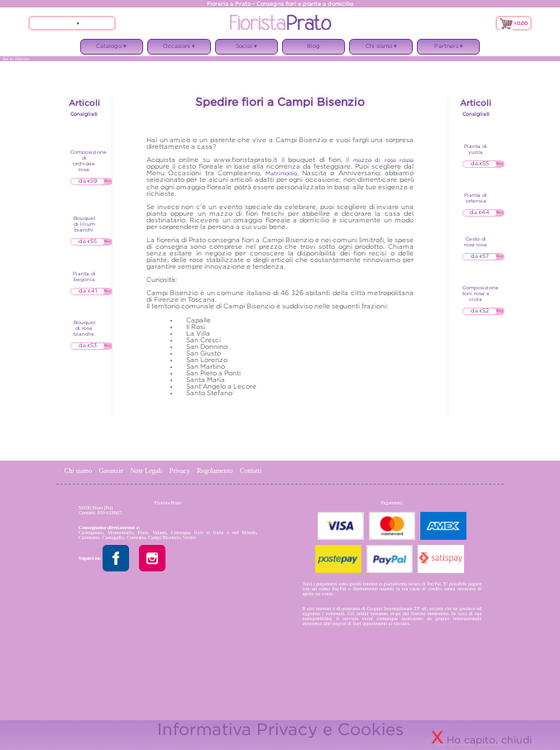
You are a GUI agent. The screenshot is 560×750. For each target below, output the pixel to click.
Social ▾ (246, 49)
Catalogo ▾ (112, 49)
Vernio (189, 537)
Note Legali (147, 471)
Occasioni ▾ (179, 49)
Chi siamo (79, 471)
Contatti (251, 471)
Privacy (180, 471)
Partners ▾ (448, 49)
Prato (143, 533)
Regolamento (215, 471)
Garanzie (111, 471)
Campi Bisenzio (164, 537)
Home (22, 59)
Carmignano (91, 533)
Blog (314, 46)
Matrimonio (281, 173)
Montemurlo (120, 533)
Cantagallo (112, 537)
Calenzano (89, 537)
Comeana (136, 537)
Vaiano (159, 533)
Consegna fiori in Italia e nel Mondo (214, 533)
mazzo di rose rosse (383, 160)
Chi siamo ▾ (381, 49)
